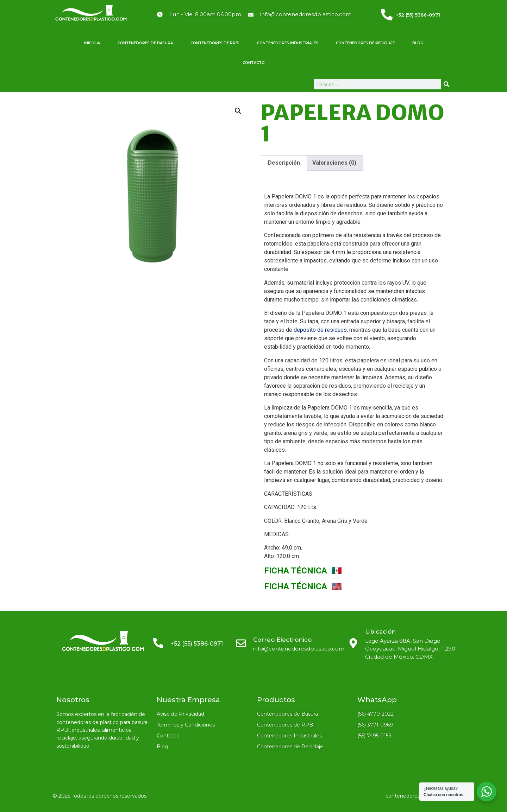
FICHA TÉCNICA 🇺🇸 (303, 586)
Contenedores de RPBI (215, 43)
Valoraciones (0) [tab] (334, 163)
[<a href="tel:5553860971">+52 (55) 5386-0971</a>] (387, 15)
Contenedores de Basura (145, 43)
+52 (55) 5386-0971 (418, 15)
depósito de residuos (320, 330)
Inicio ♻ (92, 43)
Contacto (254, 63)
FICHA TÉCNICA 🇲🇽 (303, 571)
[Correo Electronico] (241, 643)
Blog (418, 43)
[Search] (446, 84)
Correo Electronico (283, 640)
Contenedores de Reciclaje (365, 43)
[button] (238, 111)
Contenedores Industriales (288, 43)
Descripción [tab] (284, 163)
